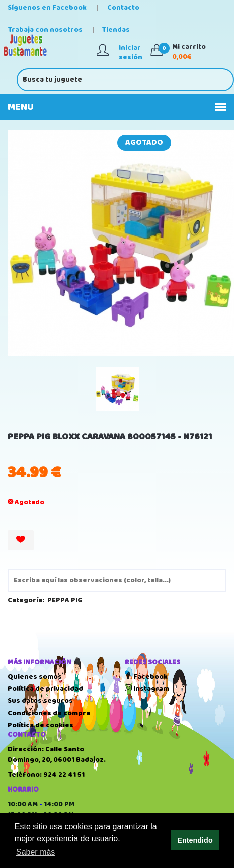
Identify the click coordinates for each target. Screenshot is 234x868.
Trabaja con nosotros (45, 30)
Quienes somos (35, 677)
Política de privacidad (45, 689)
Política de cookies (41, 725)
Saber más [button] (35, 852)
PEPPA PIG (65, 600)
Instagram (147, 689)
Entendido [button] (195, 840)
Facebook (146, 677)
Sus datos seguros (40, 701)
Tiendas (116, 30)
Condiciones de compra (49, 713)
